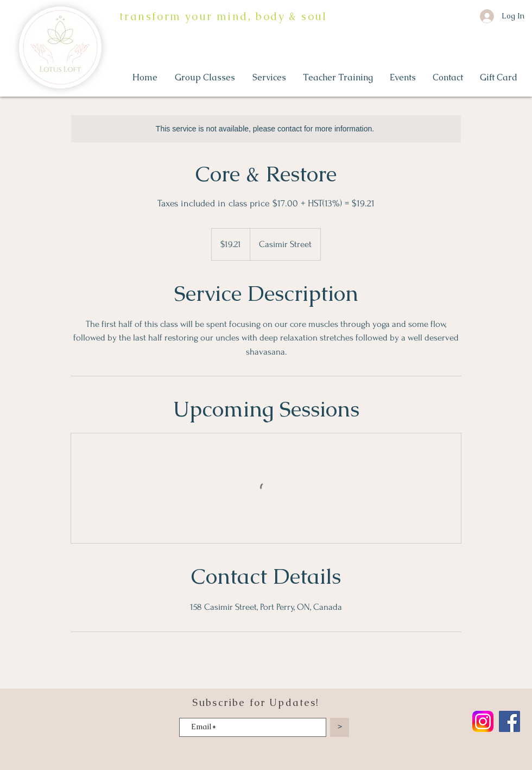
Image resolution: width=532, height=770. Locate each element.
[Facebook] (509, 721)
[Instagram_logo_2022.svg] (483, 721)
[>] (340, 727)
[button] (205, 78)
